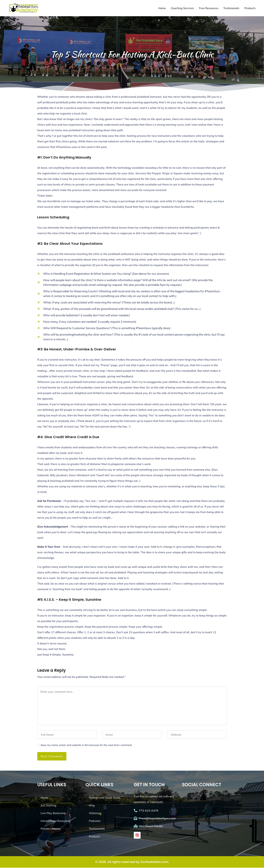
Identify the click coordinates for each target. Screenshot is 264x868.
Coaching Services (182, 8)
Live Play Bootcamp (53, 813)
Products (250, 8)
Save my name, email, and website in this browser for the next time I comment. (86, 745)
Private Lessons (51, 829)
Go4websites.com (154, 862)
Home (162, 8)
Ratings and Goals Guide (105, 798)
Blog (92, 806)
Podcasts (95, 821)
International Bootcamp (56, 821)
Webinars (95, 813)
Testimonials (231, 8)
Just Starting (49, 806)
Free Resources (209, 8)
